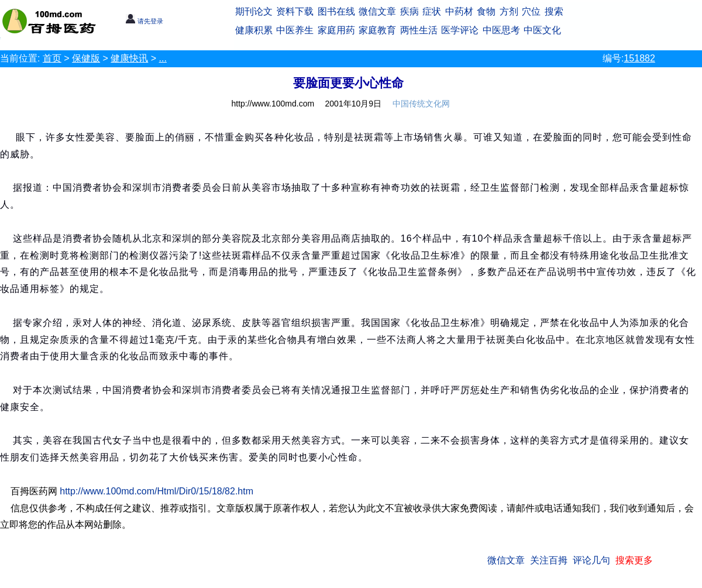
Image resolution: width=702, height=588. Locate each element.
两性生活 (419, 30)
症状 (432, 11)
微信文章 (377, 11)
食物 (486, 11)
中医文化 (542, 30)
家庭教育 (377, 30)
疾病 (409, 11)
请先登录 (144, 21)
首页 (52, 58)
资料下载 (295, 11)
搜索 (554, 11)
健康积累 (254, 30)
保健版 (86, 58)
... (163, 58)
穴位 (531, 11)
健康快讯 (129, 58)
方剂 (509, 11)
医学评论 (460, 30)
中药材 (459, 11)
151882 (639, 58)
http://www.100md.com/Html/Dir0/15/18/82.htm (156, 491)
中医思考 (501, 30)
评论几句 (591, 560)
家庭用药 (336, 30)
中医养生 (295, 30)
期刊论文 (254, 11)
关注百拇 (549, 560)
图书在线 (336, 11)
